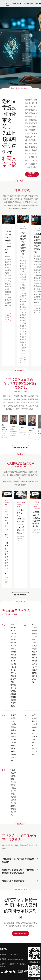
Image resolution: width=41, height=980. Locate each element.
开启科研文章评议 (21, 934)
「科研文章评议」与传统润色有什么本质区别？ (18, 860)
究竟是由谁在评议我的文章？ (14, 881)
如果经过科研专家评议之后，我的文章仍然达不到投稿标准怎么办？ (18, 871)
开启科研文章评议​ (31, 174)
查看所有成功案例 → (20, 595)
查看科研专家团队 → (20, 447)
